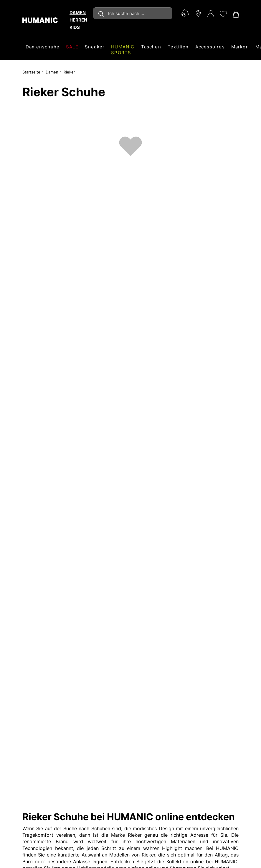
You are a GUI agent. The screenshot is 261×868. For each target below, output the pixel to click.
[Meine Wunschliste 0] (223, 14)
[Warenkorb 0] (235, 14)
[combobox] (133, 13)
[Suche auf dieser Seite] (133, 13)
